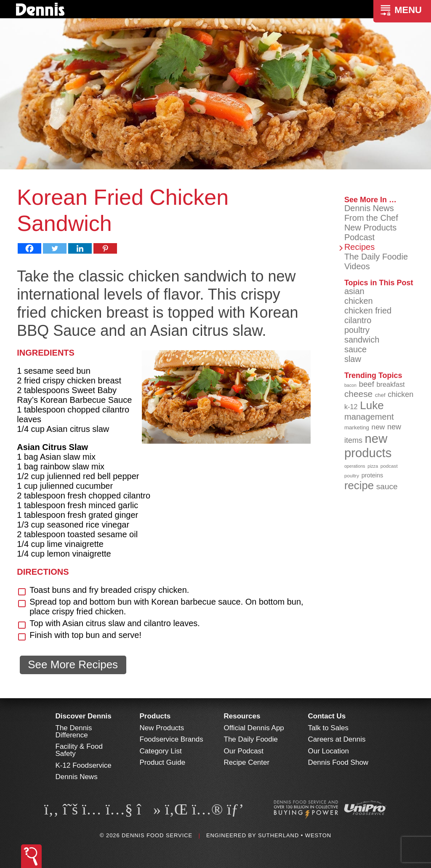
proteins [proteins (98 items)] (372, 475)
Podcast (359, 237)
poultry (357, 330)
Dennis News (369, 208)
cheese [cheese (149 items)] (358, 394)
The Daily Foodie (376, 257)
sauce (355, 349)
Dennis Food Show (338, 762)
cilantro (358, 320)
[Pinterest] (105, 248)
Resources (242, 716)
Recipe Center (247, 762)
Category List (161, 751)
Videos (357, 266)
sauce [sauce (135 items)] (387, 486)
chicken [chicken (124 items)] (400, 394)
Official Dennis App (254, 728)
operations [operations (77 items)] (355, 466)
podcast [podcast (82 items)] (389, 466)
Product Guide (163, 762)
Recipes (359, 247)
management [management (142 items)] (369, 417)
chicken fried (368, 311)
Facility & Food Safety (79, 750)
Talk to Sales (328, 728)
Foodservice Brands (172, 739)
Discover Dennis (84, 716)
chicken (359, 301)
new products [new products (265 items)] (368, 446)
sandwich (362, 340)
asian (354, 291)
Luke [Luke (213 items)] (372, 405)
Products (155, 716)
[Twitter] (55, 248)
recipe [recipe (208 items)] (359, 485)
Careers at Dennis (337, 739)
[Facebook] (29, 248)
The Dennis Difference (74, 731)
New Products (371, 228)
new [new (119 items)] (378, 427)
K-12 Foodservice (84, 765)
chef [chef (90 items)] (380, 395)
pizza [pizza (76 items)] (373, 466)
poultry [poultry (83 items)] (352, 476)
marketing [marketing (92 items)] (357, 427)
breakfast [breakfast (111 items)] (391, 384)
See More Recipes (73, 664)
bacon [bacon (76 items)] (350, 385)
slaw (353, 359)
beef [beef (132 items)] (366, 384)
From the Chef (371, 218)
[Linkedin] (80, 248)
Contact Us (327, 716)
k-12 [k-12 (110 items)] (351, 407)
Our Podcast (244, 751)
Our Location (329, 751)
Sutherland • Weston (295, 835)
